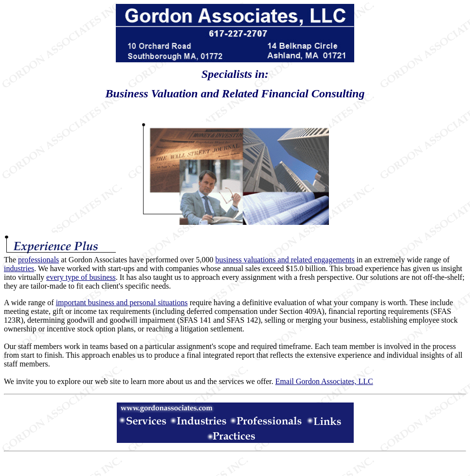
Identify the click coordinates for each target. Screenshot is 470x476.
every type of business (81, 277)
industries (19, 268)
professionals (38, 260)
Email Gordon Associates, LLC (324, 381)
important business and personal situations (122, 302)
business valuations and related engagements (285, 260)
